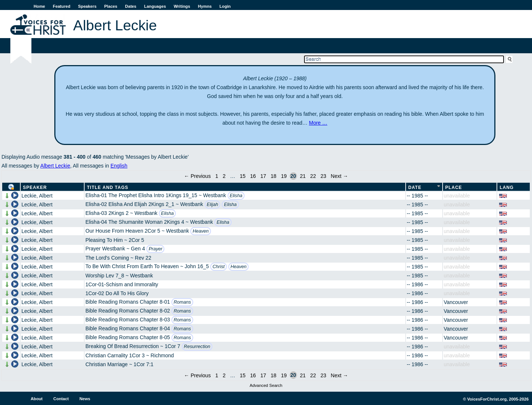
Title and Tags (108, 188)
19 (284, 176)
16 (253, 176)
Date (415, 188)
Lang (507, 188)
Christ (219, 267)
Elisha (236, 196)
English (119, 166)
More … (318, 123)
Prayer (155, 249)
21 (303, 176)
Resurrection (197, 347)
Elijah (213, 205)
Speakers (87, 6)
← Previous (197, 176)
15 (243, 176)
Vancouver (456, 302)
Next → (339, 176)
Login (225, 6)
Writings (182, 6)
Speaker (35, 188)
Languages (155, 6)
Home (39, 6)
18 (274, 176)
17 (263, 176)
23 (323, 176)
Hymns (205, 6)
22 (313, 176)
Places (111, 6)
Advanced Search (266, 385)
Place (454, 188)
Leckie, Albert (37, 196)
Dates (131, 6)
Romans (182, 302)
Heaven (200, 231)
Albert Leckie (55, 166)
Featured (62, 6)
